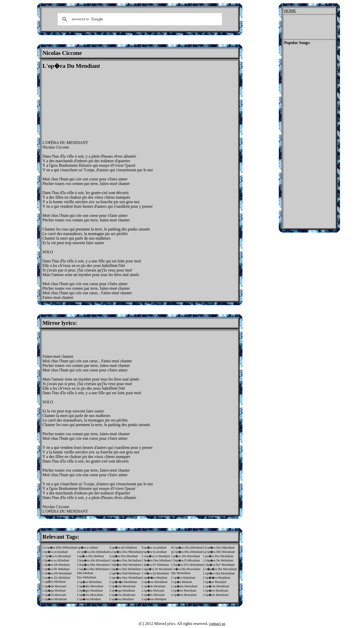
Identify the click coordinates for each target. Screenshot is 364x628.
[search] (139, 19)
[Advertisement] (85, 105)
